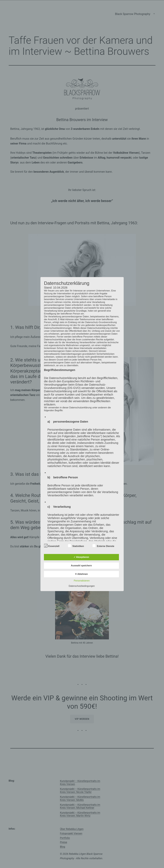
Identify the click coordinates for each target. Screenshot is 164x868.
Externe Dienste (103, 546)
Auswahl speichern (81, 566)
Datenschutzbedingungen (82, 586)
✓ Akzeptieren (81, 557)
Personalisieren (82, 581)
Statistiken (76, 546)
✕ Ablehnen (81, 574)
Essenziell (52, 546)
